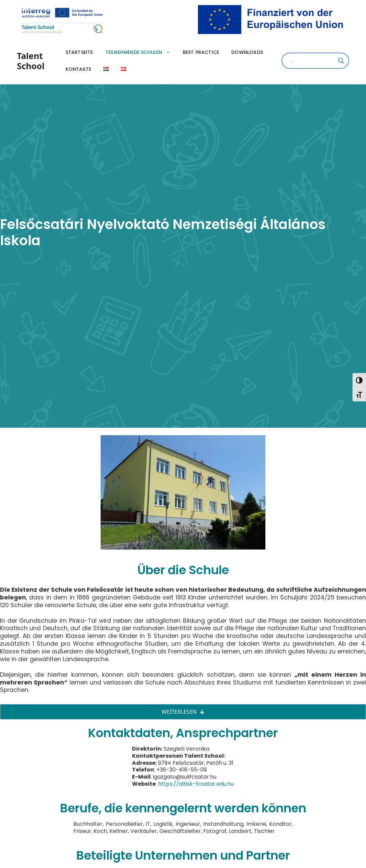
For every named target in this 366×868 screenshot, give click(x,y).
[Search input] (312, 61)
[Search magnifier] (341, 61)
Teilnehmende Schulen (141, 52)
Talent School (31, 61)
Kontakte (79, 69)
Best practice (201, 52)
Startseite (79, 52)
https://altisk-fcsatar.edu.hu (196, 784)
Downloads (247, 52)
